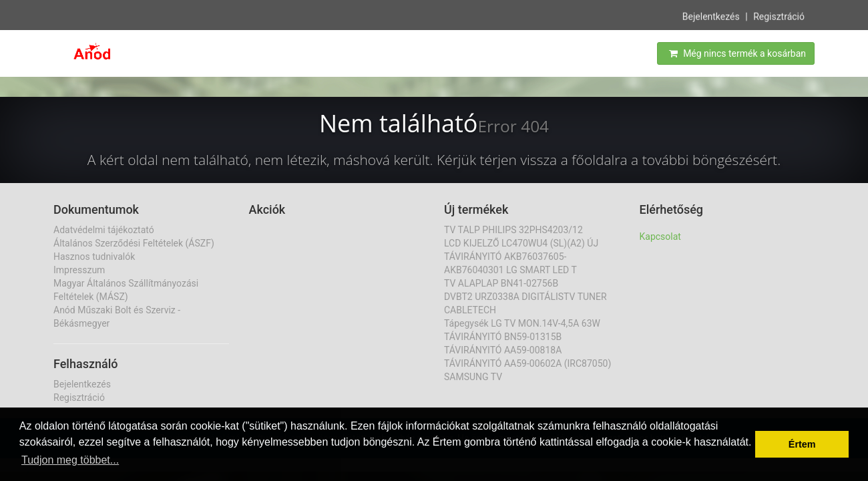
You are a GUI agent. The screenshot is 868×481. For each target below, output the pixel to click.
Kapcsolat (660, 236)
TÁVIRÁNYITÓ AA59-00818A (503, 350)
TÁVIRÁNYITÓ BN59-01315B (503, 337)
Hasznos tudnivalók (94, 257)
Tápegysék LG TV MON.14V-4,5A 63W (522, 323)
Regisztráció (779, 16)
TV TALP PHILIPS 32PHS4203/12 (513, 230)
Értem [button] (802, 444)
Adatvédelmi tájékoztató (104, 230)
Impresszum (79, 270)
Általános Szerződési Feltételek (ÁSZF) (134, 243)
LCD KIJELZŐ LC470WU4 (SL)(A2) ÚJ (521, 243)
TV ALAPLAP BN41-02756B (501, 283)
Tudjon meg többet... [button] (70, 460)
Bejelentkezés (711, 16)
